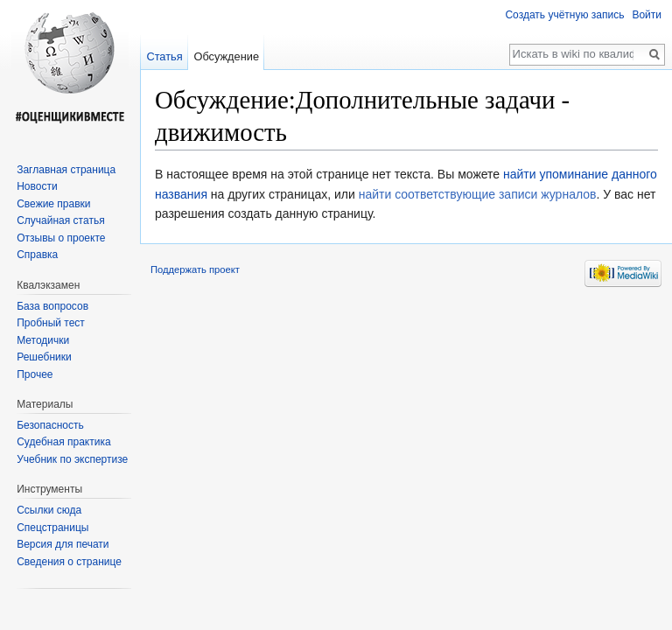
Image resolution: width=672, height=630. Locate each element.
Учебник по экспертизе (72, 459)
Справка (37, 255)
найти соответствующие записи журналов (478, 194)
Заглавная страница (66, 170)
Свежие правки (53, 204)
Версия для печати (63, 544)
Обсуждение (226, 56)
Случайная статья (60, 220)
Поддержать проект (195, 269)
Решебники (44, 357)
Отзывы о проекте (61, 238)
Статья (164, 56)
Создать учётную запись (564, 15)
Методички (43, 340)
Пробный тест (51, 323)
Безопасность (50, 425)
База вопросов (52, 306)
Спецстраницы (52, 528)
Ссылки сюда (49, 510)
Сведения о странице (69, 562)
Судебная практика (63, 442)
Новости (37, 186)
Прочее (35, 374)
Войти (647, 15)
